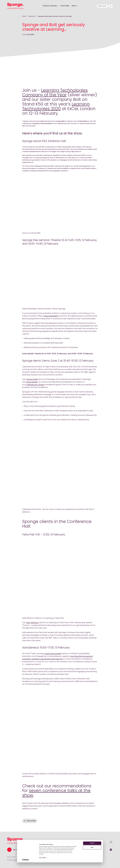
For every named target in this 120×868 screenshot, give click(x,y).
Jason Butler (32, 382)
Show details (35, 862)
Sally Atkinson (32, 623)
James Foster (32, 379)
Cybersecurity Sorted (35, 385)
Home (24, 16)
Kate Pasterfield (51, 316)
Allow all (105, 841)
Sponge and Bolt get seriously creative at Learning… (55, 16)
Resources (32, 16)
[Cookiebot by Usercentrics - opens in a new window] (12, 864)
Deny (105, 847)
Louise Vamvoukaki (52, 654)
